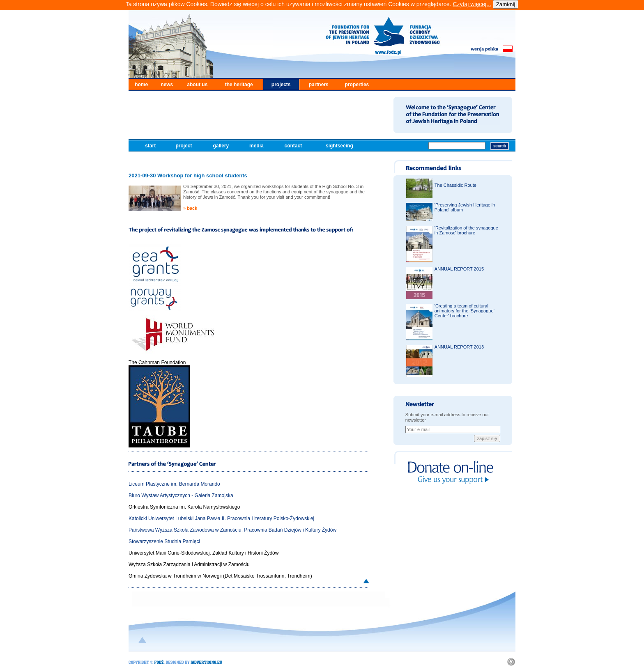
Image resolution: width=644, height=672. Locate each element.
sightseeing (340, 146)
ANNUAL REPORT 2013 (459, 347)
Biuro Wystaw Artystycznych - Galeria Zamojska (181, 495)
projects (281, 85)
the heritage (239, 85)
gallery (221, 146)
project (184, 146)
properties (357, 85)
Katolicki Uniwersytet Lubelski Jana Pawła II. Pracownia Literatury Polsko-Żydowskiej (221, 518)
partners (319, 85)
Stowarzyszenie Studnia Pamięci (164, 541)
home (141, 85)
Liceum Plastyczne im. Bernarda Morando (174, 484)
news (167, 85)
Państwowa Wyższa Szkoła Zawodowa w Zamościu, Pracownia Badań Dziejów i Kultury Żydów (232, 530)
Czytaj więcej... (472, 4)
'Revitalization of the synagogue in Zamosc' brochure (466, 230)
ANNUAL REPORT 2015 (459, 269)
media (257, 146)
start (151, 146)
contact (294, 146)
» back (190, 208)
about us (197, 85)
